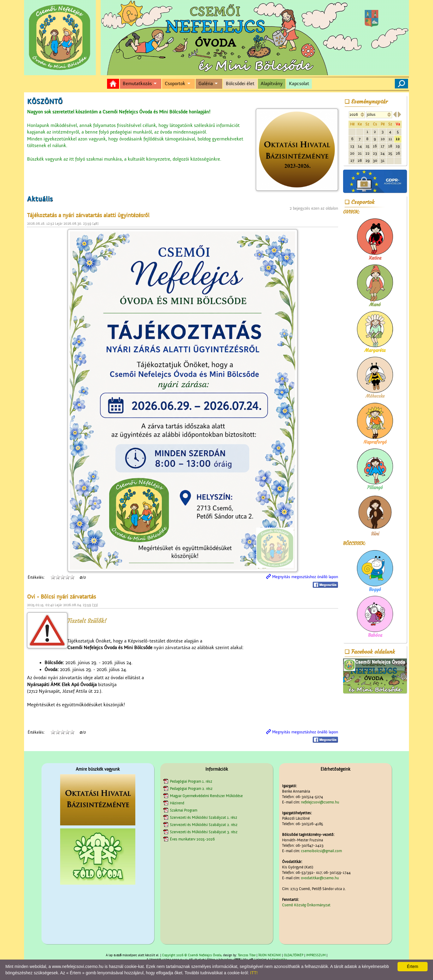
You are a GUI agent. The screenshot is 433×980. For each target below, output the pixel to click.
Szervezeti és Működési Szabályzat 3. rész (204, 832)
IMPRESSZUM (316, 955)
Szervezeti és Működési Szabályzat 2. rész (204, 825)
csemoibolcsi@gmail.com (321, 851)
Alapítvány (272, 84)
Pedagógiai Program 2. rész (191, 789)
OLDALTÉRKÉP (294, 955)
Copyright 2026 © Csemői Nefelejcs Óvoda (192, 955)
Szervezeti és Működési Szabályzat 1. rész (204, 817)
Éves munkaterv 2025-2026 (192, 839)
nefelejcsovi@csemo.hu (320, 802)
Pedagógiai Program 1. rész (191, 781)
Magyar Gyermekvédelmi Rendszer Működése (206, 796)
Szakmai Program (184, 810)
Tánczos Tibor (247, 955)
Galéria (206, 84)
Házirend (177, 803)
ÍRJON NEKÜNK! (270, 955)
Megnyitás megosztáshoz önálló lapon (305, 577)
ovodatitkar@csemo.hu (320, 878)
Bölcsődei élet (240, 84)
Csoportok (175, 84)
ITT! (254, 973)
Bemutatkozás (137, 84)
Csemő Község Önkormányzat (306, 905)
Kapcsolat (299, 84)
